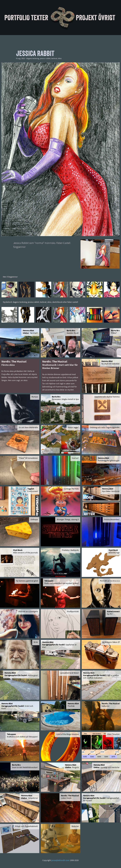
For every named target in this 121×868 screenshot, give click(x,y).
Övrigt (107, 18)
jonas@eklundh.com (60, 860)
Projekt (86, 18)
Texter (40, 18)
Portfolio (17, 18)
